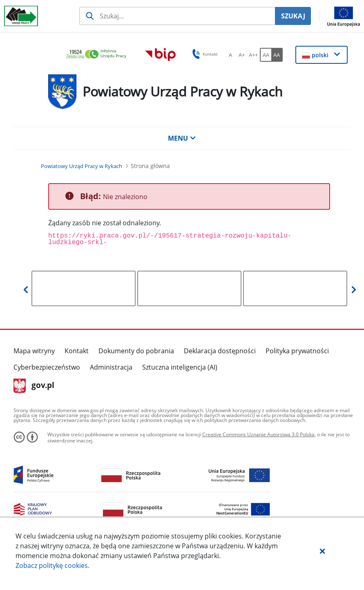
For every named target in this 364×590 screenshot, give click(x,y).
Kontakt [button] (204, 54)
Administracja (111, 367)
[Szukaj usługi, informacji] (177, 16)
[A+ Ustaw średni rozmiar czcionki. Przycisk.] (242, 55)
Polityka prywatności (297, 351)
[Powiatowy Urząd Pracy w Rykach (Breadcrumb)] (82, 166)
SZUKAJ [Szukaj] (293, 16)
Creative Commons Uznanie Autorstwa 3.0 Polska (258, 434)
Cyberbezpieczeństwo (47, 367)
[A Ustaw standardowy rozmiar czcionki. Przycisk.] (230, 55)
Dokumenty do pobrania (136, 351)
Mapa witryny (34, 351)
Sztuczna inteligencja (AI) (180, 367)
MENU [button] (182, 138)
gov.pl (34, 386)
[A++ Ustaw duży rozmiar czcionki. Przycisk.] (253, 55)
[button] (322, 551)
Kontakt (77, 351)
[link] (98, 55)
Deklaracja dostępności (220, 351)
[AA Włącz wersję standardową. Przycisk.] (266, 55)
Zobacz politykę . (52, 565)
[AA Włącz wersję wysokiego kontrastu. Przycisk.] (277, 55)
